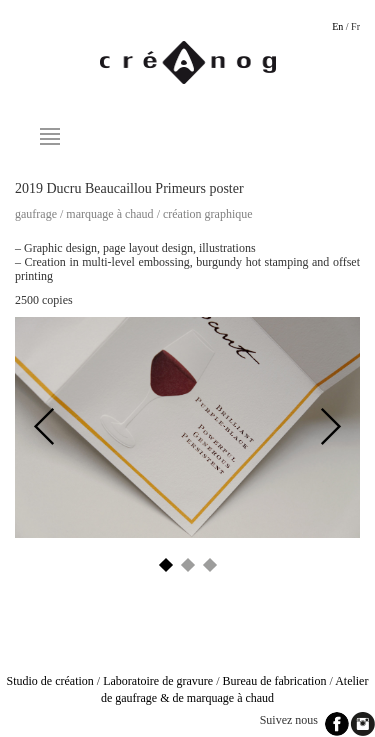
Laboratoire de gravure (158, 681)
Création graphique (208, 214)
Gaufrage (36, 214)
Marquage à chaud (109, 214)
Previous (45, 427)
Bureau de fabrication (274, 681)
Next (330, 427)
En (337, 26)
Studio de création (50, 681)
